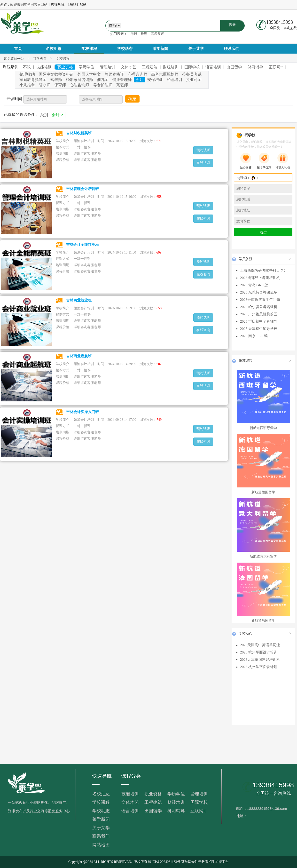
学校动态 (125, 49)
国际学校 (199, 802)
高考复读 (157, 34)
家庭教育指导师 (33, 80)
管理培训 (199, 794)
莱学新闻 (160, 49)
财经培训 (176, 802)
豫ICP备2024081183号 (164, 862)
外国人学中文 (89, 74)
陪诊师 (45, 85)
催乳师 (103, 80)
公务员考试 (192, 74)
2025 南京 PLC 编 (254, 336)
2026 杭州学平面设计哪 (259, 667)
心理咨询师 (138, 74)
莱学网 (29, 5)
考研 (134, 34)
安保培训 (155, 80)
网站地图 (101, 845)
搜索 (232, 25)
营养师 (56, 80)
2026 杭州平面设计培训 (259, 652)
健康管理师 (122, 80)
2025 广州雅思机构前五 (259, 314)
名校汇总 (54, 49)
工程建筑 (153, 802)
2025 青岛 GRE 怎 (254, 285)
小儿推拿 (27, 85)
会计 (140, 80)
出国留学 (153, 811)
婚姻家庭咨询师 (79, 80)
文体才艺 (130, 802)
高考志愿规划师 (165, 74)
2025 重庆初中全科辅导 (259, 321)
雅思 (144, 34)
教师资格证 (114, 74)
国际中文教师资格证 (56, 74)
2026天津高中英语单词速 (260, 645)
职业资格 (153, 794)
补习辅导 (176, 811)
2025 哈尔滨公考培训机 (259, 307)
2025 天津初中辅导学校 (259, 329)
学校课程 (89, 49)
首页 (18, 49)
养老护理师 (103, 85)
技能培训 (130, 794)
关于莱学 (196, 49)
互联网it (198, 811)
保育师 (60, 85)
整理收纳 (27, 74)
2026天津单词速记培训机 (260, 660)
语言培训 (130, 811)
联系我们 (232, 49)
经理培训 (174, 80)
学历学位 (176, 794)
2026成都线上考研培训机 (260, 278)
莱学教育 (40, 59)
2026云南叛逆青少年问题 (260, 300)
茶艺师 (122, 85)
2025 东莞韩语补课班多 (259, 292)
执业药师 (194, 80)
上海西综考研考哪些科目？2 (263, 271)
